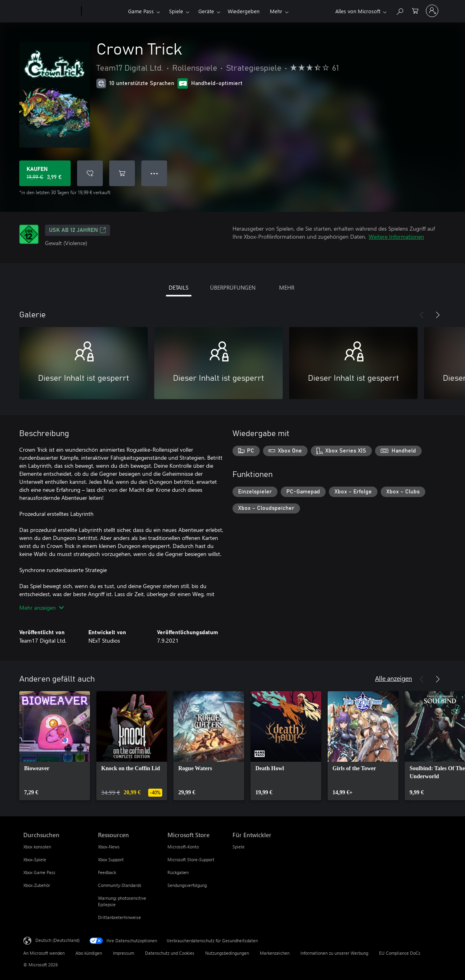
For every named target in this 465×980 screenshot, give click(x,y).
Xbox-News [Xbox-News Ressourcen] (109, 847)
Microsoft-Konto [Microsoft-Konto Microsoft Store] (183, 847)
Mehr (276, 11)
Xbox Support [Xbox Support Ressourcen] (111, 859)
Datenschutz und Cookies (170, 953)
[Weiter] (438, 315)
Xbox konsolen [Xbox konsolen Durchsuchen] (37, 847)
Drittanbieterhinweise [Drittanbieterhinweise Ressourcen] (119, 917)
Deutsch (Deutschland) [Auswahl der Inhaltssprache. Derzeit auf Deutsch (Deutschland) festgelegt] (57, 940)
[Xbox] (104, 11)
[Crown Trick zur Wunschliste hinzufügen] (90, 173)
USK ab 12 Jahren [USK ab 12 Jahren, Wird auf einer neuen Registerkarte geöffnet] (77, 230)
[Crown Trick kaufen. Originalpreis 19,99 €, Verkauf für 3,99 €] (45, 173)
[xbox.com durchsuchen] (400, 10)
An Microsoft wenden (44, 953)
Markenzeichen (275, 953)
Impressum (123, 953)
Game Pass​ (141, 11)
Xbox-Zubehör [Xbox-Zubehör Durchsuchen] (37, 885)
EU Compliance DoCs (400, 953)
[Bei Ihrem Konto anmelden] (432, 11)
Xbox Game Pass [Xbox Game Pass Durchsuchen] (39, 872)
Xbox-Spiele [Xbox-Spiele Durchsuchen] (35, 859)
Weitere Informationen (396, 236)
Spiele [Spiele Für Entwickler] (239, 847)
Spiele (176, 11)
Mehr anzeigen (42, 608)
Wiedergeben (244, 11)
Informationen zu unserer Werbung (334, 953)
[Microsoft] (51, 11)
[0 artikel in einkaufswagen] (415, 10)
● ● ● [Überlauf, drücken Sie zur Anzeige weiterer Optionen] (154, 173)
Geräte (206, 11)
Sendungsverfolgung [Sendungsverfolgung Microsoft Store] (187, 885)
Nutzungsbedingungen (227, 953)
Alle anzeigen (394, 678)
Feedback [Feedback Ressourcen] (107, 872)
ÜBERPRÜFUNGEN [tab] (233, 287)
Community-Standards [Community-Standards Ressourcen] (120, 885)
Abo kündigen (89, 953)
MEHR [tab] (287, 287)
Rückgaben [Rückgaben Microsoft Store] (178, 872)
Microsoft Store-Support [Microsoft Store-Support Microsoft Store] (191, 859)
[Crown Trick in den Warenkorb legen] (122, 173)
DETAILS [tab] (178, 287)
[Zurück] (422, 315)
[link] (55, 746)
